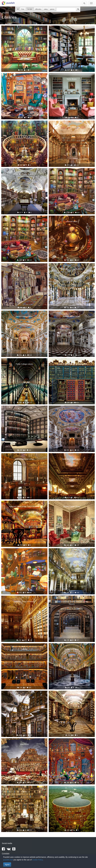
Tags (13, 13)
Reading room (72, 174)
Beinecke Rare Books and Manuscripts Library (24, 411)
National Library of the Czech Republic (24, 507)
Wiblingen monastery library (72, 269)
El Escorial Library (72, 649)
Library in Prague (72, 554)
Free (23, 9)
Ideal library (24, 744)
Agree (7, 865)
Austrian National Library (24, 459)
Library (24, 31)
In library (24, 554)
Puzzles (6, 13)
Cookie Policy (37, 860)
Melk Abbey (72, 126)
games (52, 9)
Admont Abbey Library (24, 316)
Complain (6, 853)
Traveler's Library (24, 79)
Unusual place (72, 221)
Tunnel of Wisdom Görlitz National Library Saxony (72, 603)
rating (46, 9)
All (18, 9)
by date (30, 9)
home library (72, 31)
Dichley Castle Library (72, 507)
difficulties (38, 9)
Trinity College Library (24, 364)
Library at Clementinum (72, 697)
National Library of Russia (24, 602)
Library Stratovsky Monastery (24, 174)
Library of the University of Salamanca (72, 364)
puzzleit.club (8, 860)
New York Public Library (72, 459)
